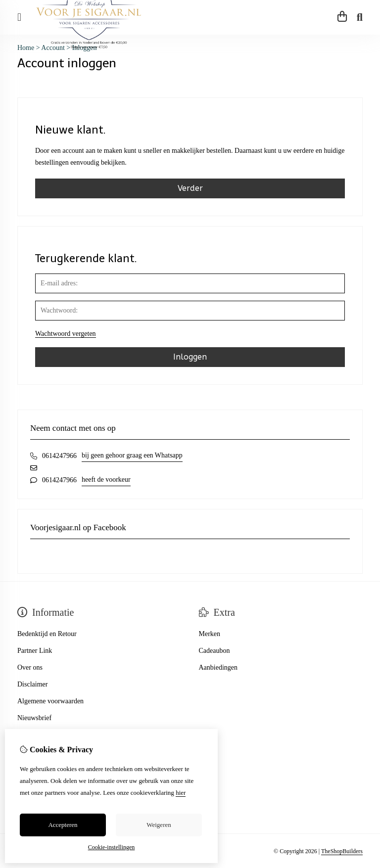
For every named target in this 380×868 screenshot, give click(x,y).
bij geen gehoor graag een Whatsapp (132, 455)
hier (181, 793)
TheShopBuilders (342, 851)
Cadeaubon (214, 651)
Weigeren (159, 825)
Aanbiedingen (218, 667)
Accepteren (63, 825)
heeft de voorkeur (106, 480)
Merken (210, 634)
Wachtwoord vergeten (66, 334)
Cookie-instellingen (112, 847)
